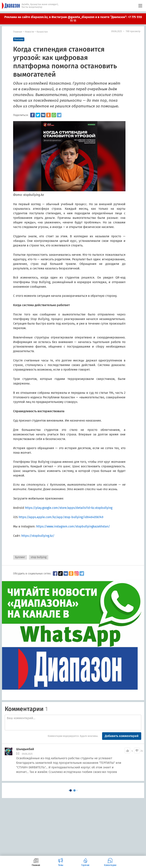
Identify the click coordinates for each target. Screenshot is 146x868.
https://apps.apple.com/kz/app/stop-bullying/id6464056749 (61, 517)
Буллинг (20, 557)
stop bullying (39, 557)
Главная (18, 32)
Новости (29, 32)
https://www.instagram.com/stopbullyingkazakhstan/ (73, 526)
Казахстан (42, 32)
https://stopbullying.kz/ (38, 536)
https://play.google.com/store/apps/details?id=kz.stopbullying (69, 508)
